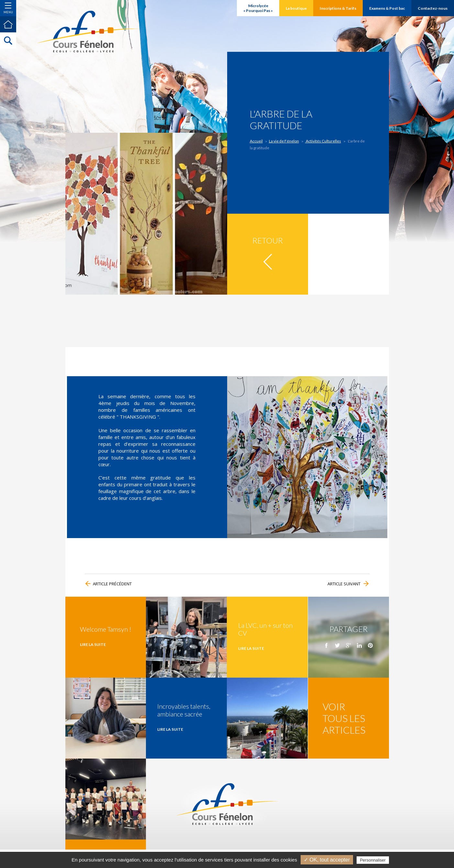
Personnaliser (373, 860)
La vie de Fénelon (284, 141)
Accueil (257, 141)
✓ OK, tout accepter (327, 860)
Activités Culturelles (323, 141)
